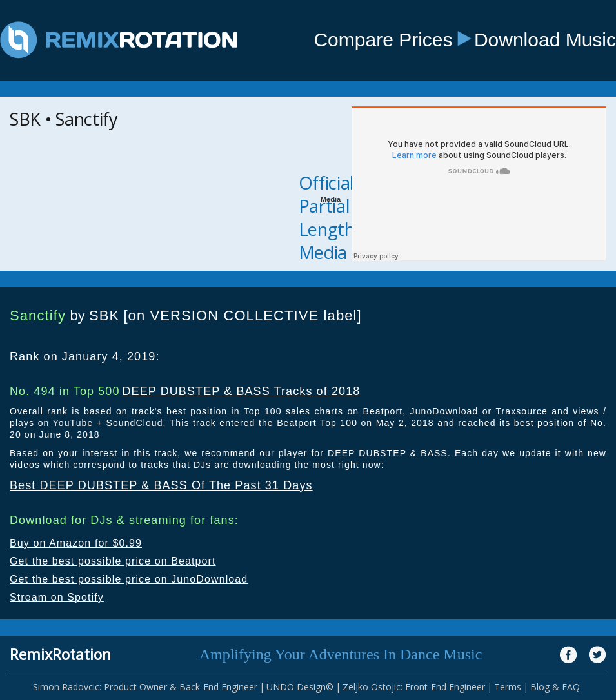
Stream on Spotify (57, 597)
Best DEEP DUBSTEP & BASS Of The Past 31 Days (161, 485)
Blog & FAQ (555, 687)
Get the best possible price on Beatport (113, 561)
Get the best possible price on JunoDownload (129, 579)
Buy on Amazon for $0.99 (76, 543)
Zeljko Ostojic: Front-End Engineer (414, 687)
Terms (508, 687)
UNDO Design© (300, 687)
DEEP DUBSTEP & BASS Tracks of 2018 (241, 391)
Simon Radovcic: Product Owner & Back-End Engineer (145, 687)
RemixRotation (60, 654)
